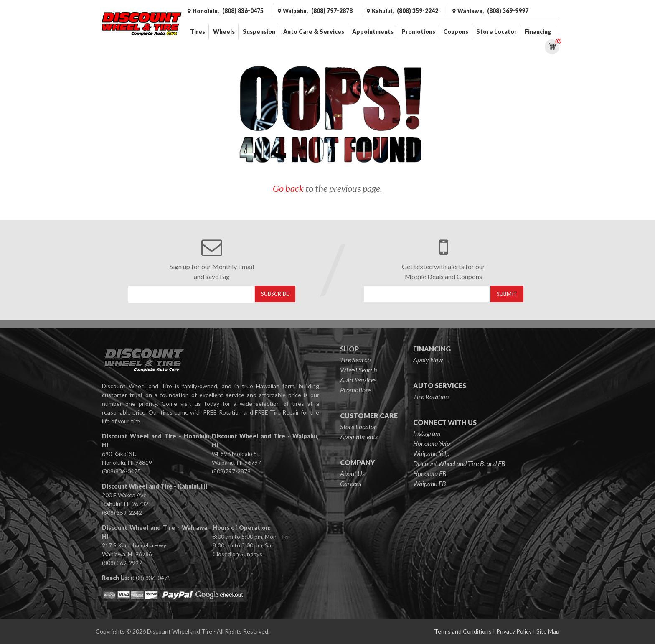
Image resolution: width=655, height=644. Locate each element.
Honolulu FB (430, 473)
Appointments (373, 32)
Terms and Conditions (463, 631)
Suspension (259, 32)
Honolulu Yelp (432, 443)
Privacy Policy (514, 631)
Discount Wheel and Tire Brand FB (459, 463)
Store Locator (496, 32)
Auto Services (358, 380)
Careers (350, 483)
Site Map (548, 631)
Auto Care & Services (314, 32)
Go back (288, 188)
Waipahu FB (430, 483)
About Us (352, 473)
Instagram (427, 433)
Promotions (418, 32)
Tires (198, 32)
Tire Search (355, 360)
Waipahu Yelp (431, 453)
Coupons (456, 32)
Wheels (224, 32)
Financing (538, 32)
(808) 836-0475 (151, 578)
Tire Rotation (431, 396)
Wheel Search (358, 370)
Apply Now (428, 360)
